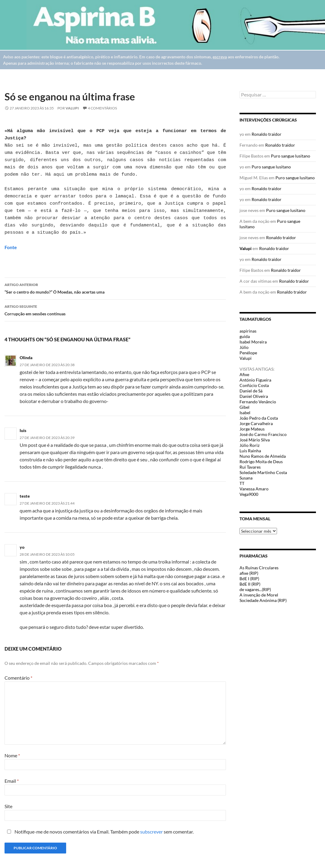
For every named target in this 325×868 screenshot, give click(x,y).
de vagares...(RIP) (255, 589)
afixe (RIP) (249, 573)
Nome (12, 755)
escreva (220, 57)
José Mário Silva (255, 440)
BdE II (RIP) (250, 584)
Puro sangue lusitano (291, 156)
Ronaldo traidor (267, 134)
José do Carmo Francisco (263, 434)
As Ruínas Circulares (259, 568)
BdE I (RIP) (249, 579)
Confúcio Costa (254, 385)
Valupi (72, 108)
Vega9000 (249, 494)
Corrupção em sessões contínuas (115, 310)
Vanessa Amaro (254, 489)
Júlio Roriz (249, 445)
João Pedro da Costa (259, 418)
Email (12, 781)
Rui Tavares (250, 467)
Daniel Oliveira (254, 396)
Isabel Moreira (253, 342)
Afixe (244, 374)
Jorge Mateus (252, 429)
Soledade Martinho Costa (263, 472)
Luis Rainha (250, 451)
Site (8, 806)
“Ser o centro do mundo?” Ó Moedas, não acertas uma (115, 288)
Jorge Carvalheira (256, 423)
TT (242, 483)
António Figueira (255, 380)
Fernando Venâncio (258, 402)
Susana (246, 478)
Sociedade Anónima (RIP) (263, 600)
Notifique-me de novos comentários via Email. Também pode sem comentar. (99, 832)
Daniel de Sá (251, 391)
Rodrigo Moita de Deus (261, 462)
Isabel (245, 413)
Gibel (245, 407)
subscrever (151, 832)
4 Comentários (102, 108)
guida (245, 336)
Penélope (248, 353)
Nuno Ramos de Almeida (263, 456)
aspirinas (248, 331)
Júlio (244, 347)
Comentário (18, 678)
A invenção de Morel (259, 595)
